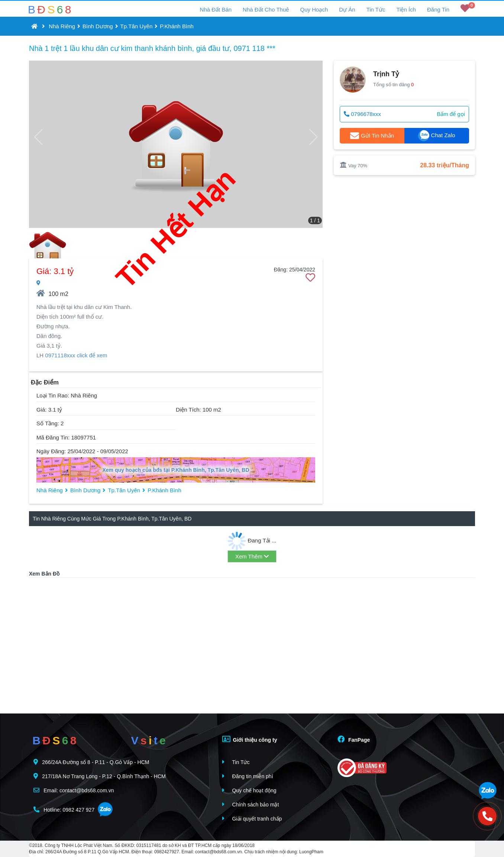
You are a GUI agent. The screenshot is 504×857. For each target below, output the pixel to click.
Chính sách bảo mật (251, 804)
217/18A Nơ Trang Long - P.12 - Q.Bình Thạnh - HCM (99, 776)
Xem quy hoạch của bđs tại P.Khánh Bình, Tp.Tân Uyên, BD (176, 470)
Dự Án (347, 9)
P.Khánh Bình (177, 26)
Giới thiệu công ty (250, 739)
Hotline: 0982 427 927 (64, 810)
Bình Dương (98, 26)
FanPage (354, 739)
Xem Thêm (252, 556)
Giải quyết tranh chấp (252, 819)
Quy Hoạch (314, 9)
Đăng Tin (438, 9)
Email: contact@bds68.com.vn (74, 790)
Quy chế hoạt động (249, 790)
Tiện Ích (406, 9)
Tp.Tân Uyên (137, 26)
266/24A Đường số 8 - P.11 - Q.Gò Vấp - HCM (91, 762)
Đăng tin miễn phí (248, 776)
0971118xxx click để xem (76, 355)
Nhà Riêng (62, 26)
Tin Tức (376, 9)
